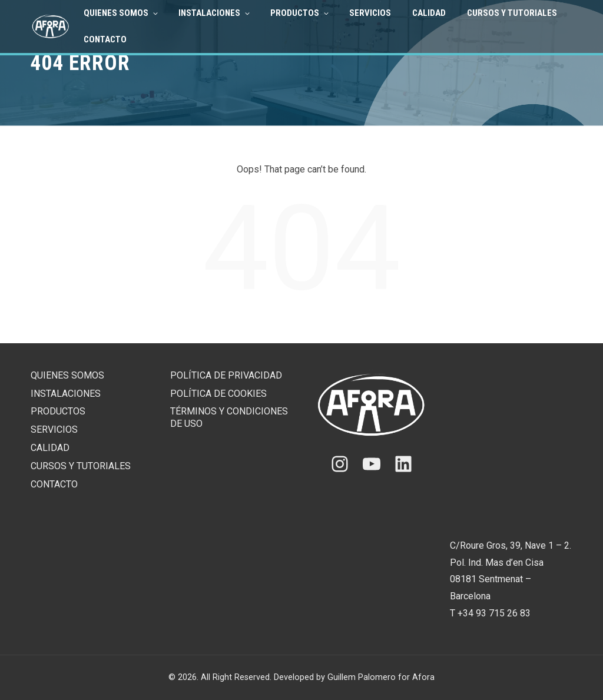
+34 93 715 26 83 (494, 613)
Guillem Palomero (362, 677)
